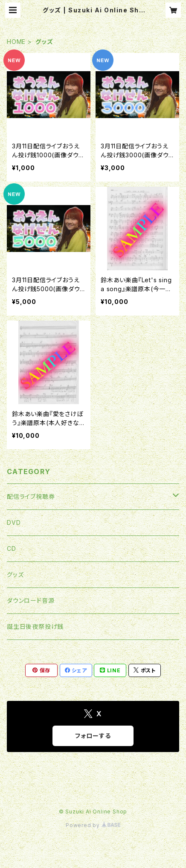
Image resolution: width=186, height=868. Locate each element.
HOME (16, 42)
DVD (14, 522)
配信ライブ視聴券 (31, 496)
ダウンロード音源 (31, 600)
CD (12, 548)
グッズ (15, 574)
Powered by (93, 825)
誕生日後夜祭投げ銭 (35, 626)
